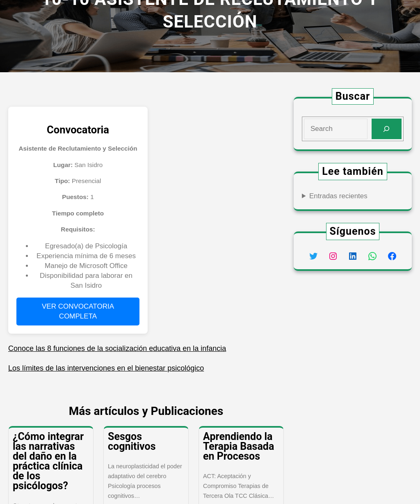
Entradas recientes (338, 196)
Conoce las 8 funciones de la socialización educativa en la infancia (117, 348)
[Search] (387, 129)
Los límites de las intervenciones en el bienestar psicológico (106, 368)
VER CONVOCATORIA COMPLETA (78, 311)
